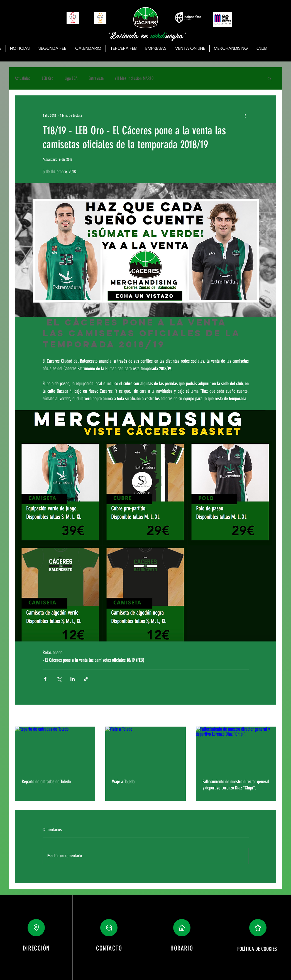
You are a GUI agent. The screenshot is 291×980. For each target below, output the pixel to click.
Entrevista (96, 78)
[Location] (36, 928)
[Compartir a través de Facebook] (45, 679)
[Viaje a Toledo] (145, 749)
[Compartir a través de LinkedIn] (73, 679)
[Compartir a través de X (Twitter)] (59, 679)
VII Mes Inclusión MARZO (134, 78)
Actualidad (23, 78)
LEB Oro (48, 78)
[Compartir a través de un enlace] (86, 679)
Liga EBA (71, 78)
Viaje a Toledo (123, 782)
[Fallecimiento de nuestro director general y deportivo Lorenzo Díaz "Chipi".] (236, 749)
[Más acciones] (245, 115)
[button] (269, 78)
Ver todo (271, 716)
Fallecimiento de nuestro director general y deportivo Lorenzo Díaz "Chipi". (236, 785)
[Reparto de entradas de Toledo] (55, 749)
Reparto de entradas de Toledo (46, 782)
